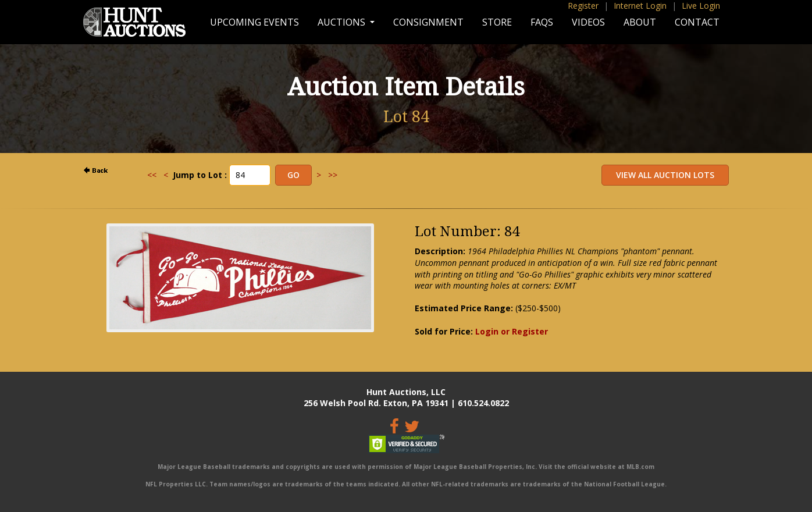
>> (333, 175)
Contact (697, 22)
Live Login (701, 6)
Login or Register (512, 331)
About (640, 22)
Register (583, 6)
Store (497, 22)
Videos (588, 22)
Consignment (428, 22)
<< (152, 175)
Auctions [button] (343, 22)
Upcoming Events (254, 22)
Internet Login (640, 6)
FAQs (542, 22)
